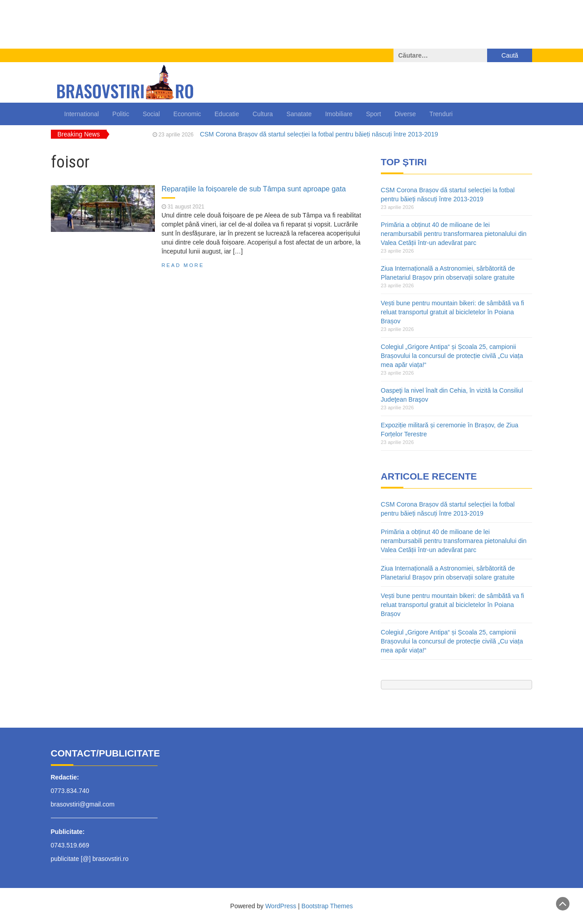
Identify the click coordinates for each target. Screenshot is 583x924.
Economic (187, 114)
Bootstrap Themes (327, 906)
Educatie (227, 114)
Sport (373, 114)
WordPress (281, 906)
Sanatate (299, 114)
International (82, 114)
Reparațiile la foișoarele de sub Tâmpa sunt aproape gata (254, 189)
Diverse (405, 114)
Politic (121, 114)
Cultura (263, 114)
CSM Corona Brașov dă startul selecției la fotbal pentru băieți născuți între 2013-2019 (319, 134)
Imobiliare (339, 114)
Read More (183, 265)
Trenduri (441, 114)
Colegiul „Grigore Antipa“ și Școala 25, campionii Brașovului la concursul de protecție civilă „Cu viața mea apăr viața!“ (452, 356)
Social (151, 114)
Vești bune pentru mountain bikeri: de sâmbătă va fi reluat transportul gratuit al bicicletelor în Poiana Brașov (452, 312)
